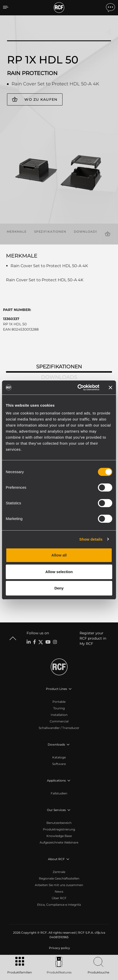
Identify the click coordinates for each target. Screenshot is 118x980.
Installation (59, 715)
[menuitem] (59, 948)
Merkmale (17, 232)
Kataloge (59, 757)
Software (59, 764)
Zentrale (59, 872)
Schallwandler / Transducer (59, 728)
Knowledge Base (59, 836)
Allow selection (59, 572)
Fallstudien (59, 793)
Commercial (59, 721)
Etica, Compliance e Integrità (59, 905)
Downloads (86, 232)
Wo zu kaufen (41, 99)
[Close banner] (110, 388)
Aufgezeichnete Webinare (59, 842)
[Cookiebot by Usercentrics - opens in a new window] (77, 388)
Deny (59, 588)
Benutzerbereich (59, 823)
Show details (91, 539)
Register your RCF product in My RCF (93, 638)
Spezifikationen (50, 232)
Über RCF (59, 898)
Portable (59, 702)
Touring (59, 708)
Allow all (59, 555)
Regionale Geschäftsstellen (59, 878)
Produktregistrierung (59, 829)
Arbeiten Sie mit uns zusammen (59, 885)
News (59, 891)
